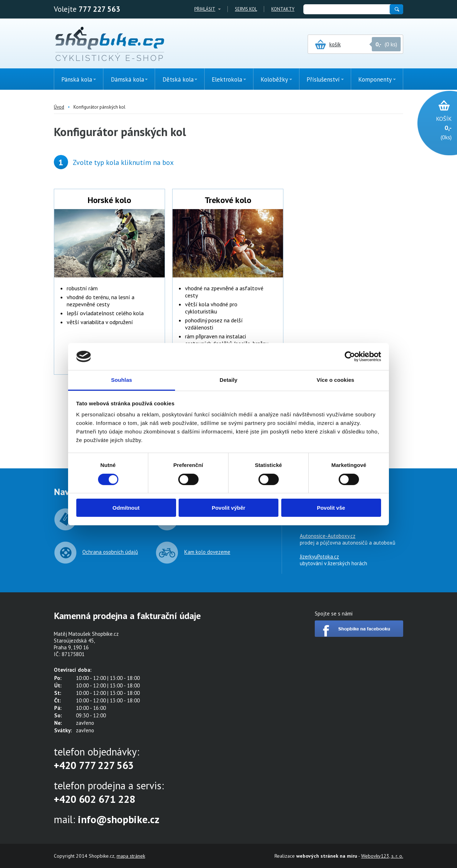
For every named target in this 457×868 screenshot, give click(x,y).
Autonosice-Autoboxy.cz (328, 536)
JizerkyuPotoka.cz (319, 557)
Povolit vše (331, 508)
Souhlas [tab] (121, 380)
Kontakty (283, 9)
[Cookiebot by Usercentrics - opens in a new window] (350, 357)
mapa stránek (131, 856)
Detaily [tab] (229, 380)
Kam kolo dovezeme (207, 552)
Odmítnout (126, 508)
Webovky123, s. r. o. (382, 856)
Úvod (59, 107)
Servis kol (246, 9)
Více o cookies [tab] (335, 380)
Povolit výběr (229, 508)
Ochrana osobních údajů (110, 552)
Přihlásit (205, 9)
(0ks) (434, 127)
